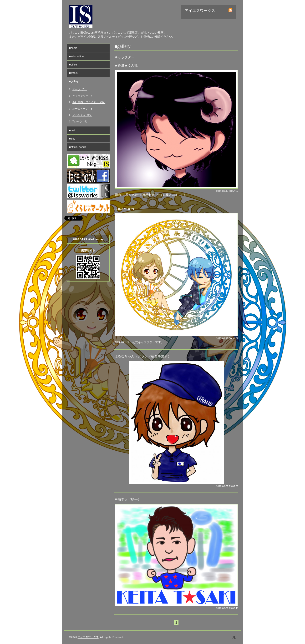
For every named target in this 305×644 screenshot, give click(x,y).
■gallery (74, 81)
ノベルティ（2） (82, 115)
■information (76, 56)
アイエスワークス (88, 637)
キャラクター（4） (84, 96)
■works (73, 73)
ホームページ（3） (84, 109)
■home (73, 48)
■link (72, 139)
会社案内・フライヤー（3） (89, 102)
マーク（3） (80, 89)
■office (73, 65)
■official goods (78, 147)
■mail (72, 130)
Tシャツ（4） (81, 121)
